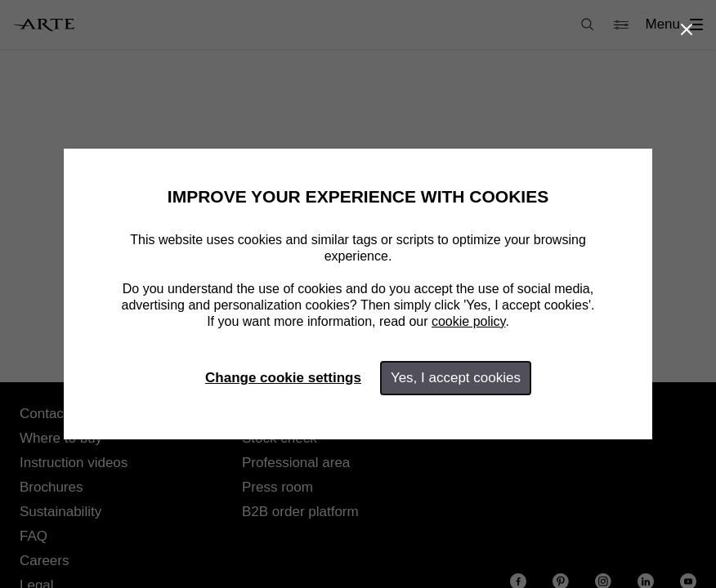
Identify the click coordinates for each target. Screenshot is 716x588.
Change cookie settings (283, 378)
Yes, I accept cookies (456, 378)
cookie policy (468, 321)
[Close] (687, 29)
